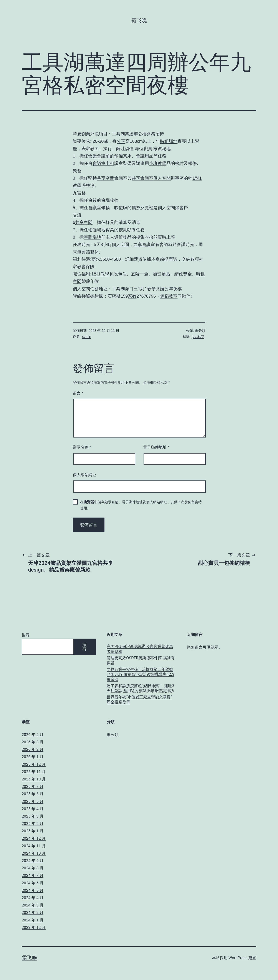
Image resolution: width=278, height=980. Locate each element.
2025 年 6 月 (33, 794)
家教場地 (162, 149)
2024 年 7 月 (33, 875)
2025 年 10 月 (34, 779)
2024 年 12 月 (34, 838)
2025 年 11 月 (34, 772)
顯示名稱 (82, 447)
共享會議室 (142, 178)
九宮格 (79, 193)
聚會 (97, 156)
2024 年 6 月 (33, 883)
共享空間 (106, 178)
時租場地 (169, 141)
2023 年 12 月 (34, 927)
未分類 (113, 735)
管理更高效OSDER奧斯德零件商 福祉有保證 (141, 660)
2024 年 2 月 (33, 912)
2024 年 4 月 (33, 898)
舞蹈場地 (93, 237)
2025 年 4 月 (33, 809)
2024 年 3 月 (33, 905)
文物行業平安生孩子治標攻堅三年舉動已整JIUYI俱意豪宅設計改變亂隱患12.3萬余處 (140, 674)
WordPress (238, 958)
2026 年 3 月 (33, 742)
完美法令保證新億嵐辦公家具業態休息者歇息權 (140, 649)
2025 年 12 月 (34, 764)
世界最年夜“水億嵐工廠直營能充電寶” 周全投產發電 (139, 700)
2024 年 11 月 (34, 846)
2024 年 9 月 (33, 861)
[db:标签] (198, 337)
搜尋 (26, 635)
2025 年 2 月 (33, 823)
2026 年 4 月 (33, 735)
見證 (149, 208)
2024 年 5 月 (33, 890)
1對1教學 (100, 274)
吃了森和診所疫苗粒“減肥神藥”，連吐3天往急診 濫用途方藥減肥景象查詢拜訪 (140, 688)
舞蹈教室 (169, 296)
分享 (121, 141)
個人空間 (162, 178)
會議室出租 (103, 163)
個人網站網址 (84, 475)
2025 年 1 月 (33, 831)
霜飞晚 (139, 20)
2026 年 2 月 (33, 749)
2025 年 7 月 (33, 786)
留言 (78, 393)
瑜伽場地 (97, 230)
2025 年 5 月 (33, 801)
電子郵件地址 (156, 447)
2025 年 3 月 (33, 816)
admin (86, 337)
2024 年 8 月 (33, 868)
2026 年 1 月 (33, 757)
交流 (77, 215)
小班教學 (158, 163)
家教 (90, 149)
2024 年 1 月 (33, 920)
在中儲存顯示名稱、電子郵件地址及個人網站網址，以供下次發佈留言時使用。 (141, 505)
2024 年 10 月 (34, 853)
